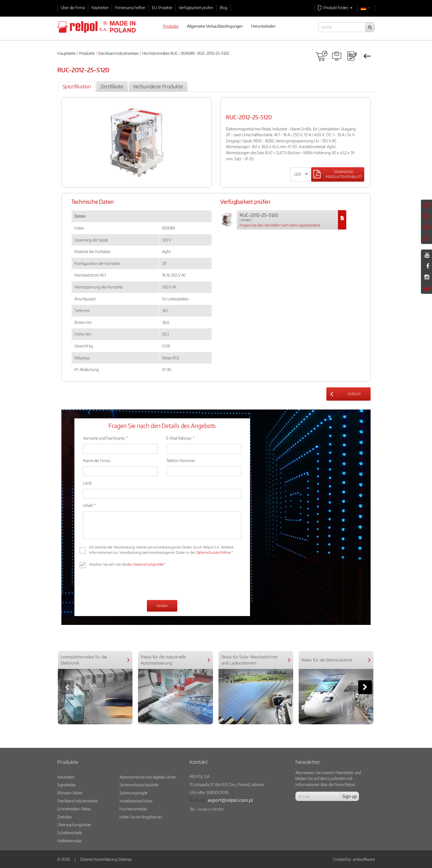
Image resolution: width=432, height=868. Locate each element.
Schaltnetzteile (70, 833)
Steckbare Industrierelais (118, 53)
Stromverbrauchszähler (139, 785)
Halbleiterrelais (69, 841)
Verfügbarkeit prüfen (196, 7)
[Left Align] (338, 174)
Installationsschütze (136, 801)
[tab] (77, 87)
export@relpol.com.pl (230, 800)
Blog (223, 7)
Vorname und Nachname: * (106, 438)
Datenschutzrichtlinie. (214, 552)
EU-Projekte (162, 7)
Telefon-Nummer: (181, 460)
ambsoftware (364, 859)
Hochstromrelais (133, 809)
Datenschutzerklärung (99, 859)
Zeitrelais (65, 817)
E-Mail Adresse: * (180, 438)
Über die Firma (73, 7)
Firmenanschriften (130, 7)
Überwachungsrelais (74, 825)
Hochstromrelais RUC (160, 53)
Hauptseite (66, 53)
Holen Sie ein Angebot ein (141, 817)
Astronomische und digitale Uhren (148, 777)
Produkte (87, 53)
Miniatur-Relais (70, 793)
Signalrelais (67, 785)
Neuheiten (100, 7)
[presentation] (125, 585)
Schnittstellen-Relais (74, 809)
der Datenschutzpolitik (145, 564)
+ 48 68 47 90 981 (210, 809)
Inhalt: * (89, 505)
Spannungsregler (134, 793)
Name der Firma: (97, 460)
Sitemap (125, 859)
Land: (88, 483)
